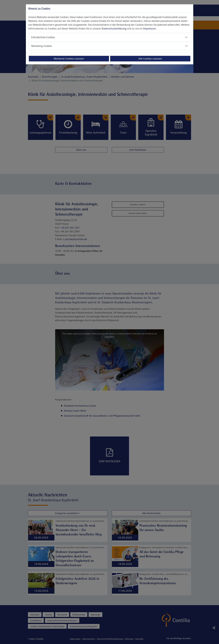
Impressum (150, 29)
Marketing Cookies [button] (42, 46)
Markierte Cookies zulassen (69, 59)
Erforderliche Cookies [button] (43, 37)
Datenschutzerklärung (114, 29)
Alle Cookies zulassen (150, 59)
